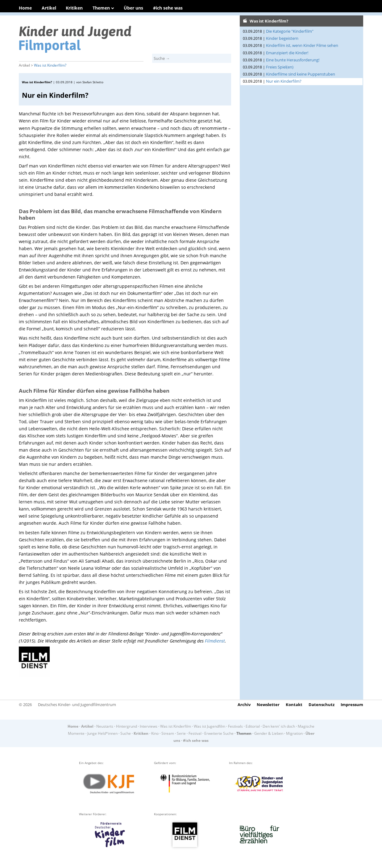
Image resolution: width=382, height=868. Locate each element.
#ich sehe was (168, 8)
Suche (126, 733)
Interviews (149, 726)
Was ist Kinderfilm (176, 726)
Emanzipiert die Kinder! (287, 53)
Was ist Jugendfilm (210, 726)
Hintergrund (127, 726)
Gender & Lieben (269, 733)
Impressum (352, 705)
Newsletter (268, 705)
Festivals (235, 726)
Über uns (133, 8)
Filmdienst (215, 641)
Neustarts (105, 726)
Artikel (49, 8)
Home (25, 8)
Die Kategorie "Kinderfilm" (290, 31)
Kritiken (74, 8)
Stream (168, 733)
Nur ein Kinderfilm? (284, 81)
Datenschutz (322, 705)
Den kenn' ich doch (279, 726)
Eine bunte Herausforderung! (293, 60)
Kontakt (294, 705)
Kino (155, 733)
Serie (181, 733)
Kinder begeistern (282, 38)
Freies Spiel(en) (280, 67)
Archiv (244, 705)
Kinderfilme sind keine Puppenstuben (301, 74)
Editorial (253, 726)
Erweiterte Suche (219, 733)
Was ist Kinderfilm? (50, 65)
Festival (195, 733)
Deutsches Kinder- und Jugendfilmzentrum (77, 705)
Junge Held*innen (102, 733)
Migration (294, 733)
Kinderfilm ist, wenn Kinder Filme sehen (302, 45)
